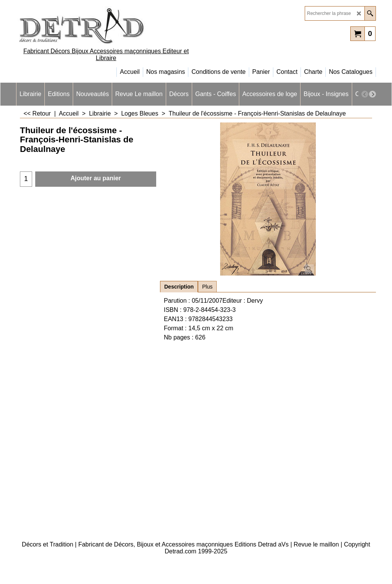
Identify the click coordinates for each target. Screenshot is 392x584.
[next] (372, 94)
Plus (207, 287)
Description (179, 287)
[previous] (365, 94)
